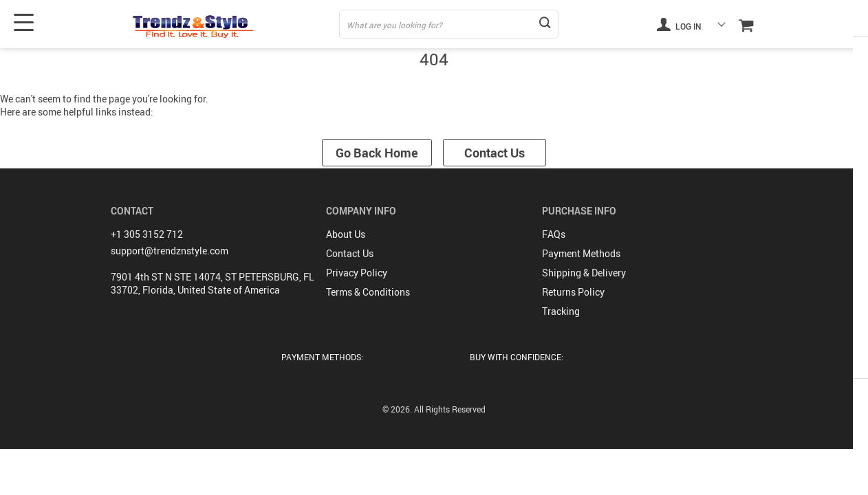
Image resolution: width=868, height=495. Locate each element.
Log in (679, 24)
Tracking (561, 310)
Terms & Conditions (368, 290)
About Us (346, 233)
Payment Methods (581, 252)
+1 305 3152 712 (147, 233)
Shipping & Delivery (584, 271)
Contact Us (496, 153)
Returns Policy (573, 290)
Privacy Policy (357, 271)
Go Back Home (376, 153)
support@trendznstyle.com (170, 249)
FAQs (554, 233)
